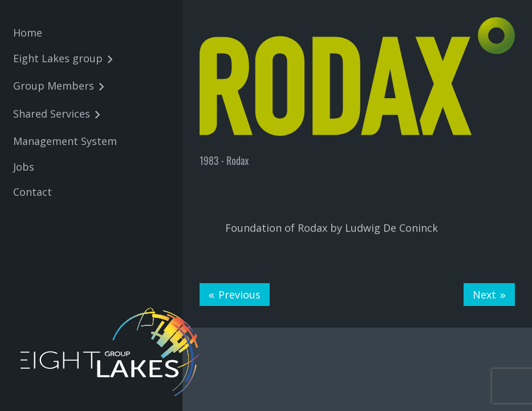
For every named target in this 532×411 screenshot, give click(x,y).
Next (484, 295)
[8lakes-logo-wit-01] (112, 352)
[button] (107, 60)
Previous (239, 295)
